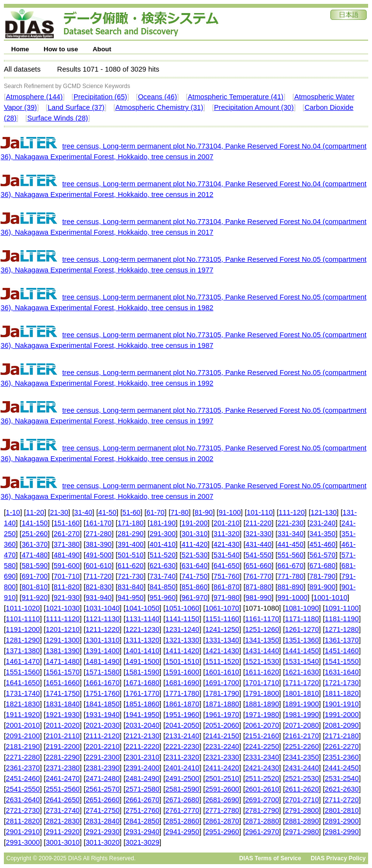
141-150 (35, 523)
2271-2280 (23, 757)
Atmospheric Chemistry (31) (159, 107)
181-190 (163, 523)
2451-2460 (23, 778)
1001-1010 (330, 598)
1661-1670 (103, 683)
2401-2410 (182, 768)
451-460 (323, 544)
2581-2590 (182, 789)
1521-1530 (262, 661)
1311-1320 (142, 640)
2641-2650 (62, 800)
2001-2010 (23, 725)
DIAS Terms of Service (270, 858)
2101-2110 (62, 736)
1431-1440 (262, 651)
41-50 (108, 512)
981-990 (259, 598)
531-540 (227, 555)
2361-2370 (23, 768)
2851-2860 (182, 821)
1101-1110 (23, 619)
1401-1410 (142, 651)
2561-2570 (103, 789)
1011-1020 (23, 608)
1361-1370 (342, 640)
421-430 (227, 544)
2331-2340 (262, 757)
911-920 (35, 598)
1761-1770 (142, 693)
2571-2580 (142, 789)
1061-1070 (222, 608)
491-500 (99, 555)
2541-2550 (23, 789)
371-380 (67, 544)
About (102, 49)
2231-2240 (222, 747)
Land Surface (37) (76, 107)
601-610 (99, 566)
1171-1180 (302, 619)
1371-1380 (23, 651)
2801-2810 (342, 810)
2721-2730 (23, 810)
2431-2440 (302, 768)
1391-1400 (103, 651)
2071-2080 (302, 725)
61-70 (155, 512)
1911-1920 (23, 715)
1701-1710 (262, 683)
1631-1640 (342, 672)
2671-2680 (182, 800)
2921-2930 (103, 832)
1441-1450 (302, 651)
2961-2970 (262, 832)
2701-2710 (302, 800)
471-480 (35, 555)
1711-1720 (302, 683)
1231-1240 (182, 629)
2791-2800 (302, 810)
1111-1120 (62, 619)
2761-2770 (182, 810)
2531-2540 (342, 778)
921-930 (67, 598)
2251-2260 (302, 747)
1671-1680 (142, 683)
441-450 (291, 544)
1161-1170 (262, 619)
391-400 (131, 544)
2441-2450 (342, 768)
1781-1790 (222, 693)
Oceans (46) (158, 97)
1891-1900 (302, 704)
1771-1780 (182, 693)
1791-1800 (262, 693)
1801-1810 (302, 693)
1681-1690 (182, 683)
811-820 (67, 587)
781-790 (323, 576)
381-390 (99, 544)
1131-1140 (142, 619)
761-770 (259, 576)
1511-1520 (222, 661)
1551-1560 (23, 672)
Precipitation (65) (101, 97)
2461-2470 (62, 778)
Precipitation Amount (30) (254, 107)
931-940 (99, 598)
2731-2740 (62, 810)
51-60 (132, 512)
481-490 (67, 555)
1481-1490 (103, 661)
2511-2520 (262, 778)
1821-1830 (23, 704)
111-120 (292, 512)
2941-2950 (182, 832)
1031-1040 (103, 608)
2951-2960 (222, 832)
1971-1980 (262, 715)
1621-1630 (302, 672)
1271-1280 (342, 629)
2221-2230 (182, 747)
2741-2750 (103, 810)
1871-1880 (222, 704)
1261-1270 (302, 629)
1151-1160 (222, 619)
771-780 (291, 576)
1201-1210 (62, 629)
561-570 (323, 555)
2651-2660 (103, 800)
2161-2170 (302, 736)
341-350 (323, 534)
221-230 (291, 523)
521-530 (195, 555)
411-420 (195, 544)
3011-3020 (103, 842)
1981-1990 (302, 715)
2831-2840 (103, 821)
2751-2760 (142, 810)
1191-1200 (23, 629)
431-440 (259, 544)
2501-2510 (222, 778)
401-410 (163, 544)
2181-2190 (23, 747)
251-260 (35, 534)
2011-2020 (62, 725)
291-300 (163, 534)
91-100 (230, 512)
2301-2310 (142, 757)
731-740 (163, 576)
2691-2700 (262, 800)
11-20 (35, 512)
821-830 (99, 587)
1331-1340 (222, 640)
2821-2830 (62, 821)
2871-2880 (262, 821)
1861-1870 (182, 704)
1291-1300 (62, 640)
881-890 (291, 587)
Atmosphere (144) (34, 97)
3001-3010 (62, 842)
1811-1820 (342, 693)
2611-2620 (302, 789)
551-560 (291, 555)
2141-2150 (222, 736)
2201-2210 (103, 747)
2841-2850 (142, 821)
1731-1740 (23, 693)
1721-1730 (342, 683)
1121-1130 (103, 619)
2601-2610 (262, 789)
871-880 (259, 587)
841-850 (163, 587)
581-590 (35, 566)
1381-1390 (62, 651)
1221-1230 (142, 629)
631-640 (195, 566)
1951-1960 (182, 715)
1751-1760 (103, 693)
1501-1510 (182, 661)
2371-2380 (62, 768)
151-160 (67, 523)
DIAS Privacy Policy (338, 858)
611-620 (131, 566)
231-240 (323, 523)
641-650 (227, 566)
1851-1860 (142, 704)
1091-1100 (342, 608)
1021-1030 (62, 608)
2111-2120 (103, 736)
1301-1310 (103, 640)
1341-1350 (262, 640)
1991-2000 (342, 715)
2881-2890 (302, 821)
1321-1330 (182, 640)
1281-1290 (23, 640)
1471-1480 (62, 661)
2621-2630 (342, 789)
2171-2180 (342, 736)
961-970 (195, 598)
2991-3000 (23, 842)
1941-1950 (142, 715)
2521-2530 (302, 778)
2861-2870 (222, 821)
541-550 (259, 555)
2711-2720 (342, 800)
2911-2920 (62, 832)
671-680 (323, 566)
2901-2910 (23, 832)
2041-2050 (182, 725)
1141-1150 (182, 619)
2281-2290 (62, 757)
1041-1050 (142, 608)
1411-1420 (182, 651)
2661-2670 (142, 800)
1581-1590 (142, 672)
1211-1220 (103, 629)
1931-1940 (103, 715)
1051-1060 (182, 608)
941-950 (131, 598)
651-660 (259, 566)
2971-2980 (302, 832)
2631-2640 (23, 800)
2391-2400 (142, 768)
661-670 (291, 566)
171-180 (131, 523)
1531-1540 (302, 661)
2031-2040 (142, 725)
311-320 (227, 534)
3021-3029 (142, 842)
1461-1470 (23, 661)
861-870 (227, 587)
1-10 (13, 512)
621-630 (163, 566)
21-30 (59, 512)
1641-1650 (23, 683)
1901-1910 (342, 704)
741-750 (195, 576)
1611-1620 (262, 672)
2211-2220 (142, 747)
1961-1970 (222, 715)
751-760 (227, 576)
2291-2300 (103, 757)
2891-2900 (342, 821)
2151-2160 (262, 736)
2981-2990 (342, 832)
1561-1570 (62, 672)
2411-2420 (222, 768)
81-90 (204, 512)
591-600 (67, 566)
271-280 (99, 534)
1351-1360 (302, 640)
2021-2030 (103, 725)
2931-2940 (142, 832)
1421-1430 (222, 651)
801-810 (35, 587)
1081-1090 (302, 608)
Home (20, 49)
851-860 (195, 587)
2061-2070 (262, 725)
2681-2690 (222, 800)
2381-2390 (103, 768)
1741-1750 (62, 693)
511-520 (163, 555)
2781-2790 (262, 810)
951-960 (163, 598)
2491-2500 (182, 778)
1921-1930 (62, 715)
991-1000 (293, 598)
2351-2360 (342, 757)
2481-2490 (142, 778)
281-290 (131, 534)
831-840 (131, 587)
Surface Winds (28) (57, 118)
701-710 (67, 576)
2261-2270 (342, 747)
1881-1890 (262, 704)
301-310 (195, 534)
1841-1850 (103, 704)
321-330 (259, 534)
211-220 (259, 523)
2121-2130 (142, 736)
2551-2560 (62, 789)
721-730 (131, 576)
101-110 (260, 512)
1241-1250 (222, 629)
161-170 (99, 523)
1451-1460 (342, 651)
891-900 (323, 587)
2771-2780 (222, 810)
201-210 (227, 523)
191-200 (195, 523)
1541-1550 (342, 661)
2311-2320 (182, 757)
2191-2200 (62, 747)
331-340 (291, 534)
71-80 (180, 512)
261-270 (67, 534)
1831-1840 (62, 704)
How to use (61, 49)
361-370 (35, 544)
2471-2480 (103, 778)
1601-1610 (222, 672)
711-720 (99, 576)
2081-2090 (342, 725)
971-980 (227, 598)
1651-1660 (62, 683)
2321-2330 (222, 757)
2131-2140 (182, 736)
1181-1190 (342, 619)
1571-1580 (103, 672)
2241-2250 (262, 747)
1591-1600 (182, 672)
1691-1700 (222, 683)
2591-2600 (222, 789)
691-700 (35, 576)
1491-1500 (142, 661)
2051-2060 (222, 725)
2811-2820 (23, 821)
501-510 (131, 555)
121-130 (324, 512)
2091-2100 (23, 736)
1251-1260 (262, 629)
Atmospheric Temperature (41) (236, 97)
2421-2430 (262, 768)
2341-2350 (302, 757)
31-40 (83, 512)
